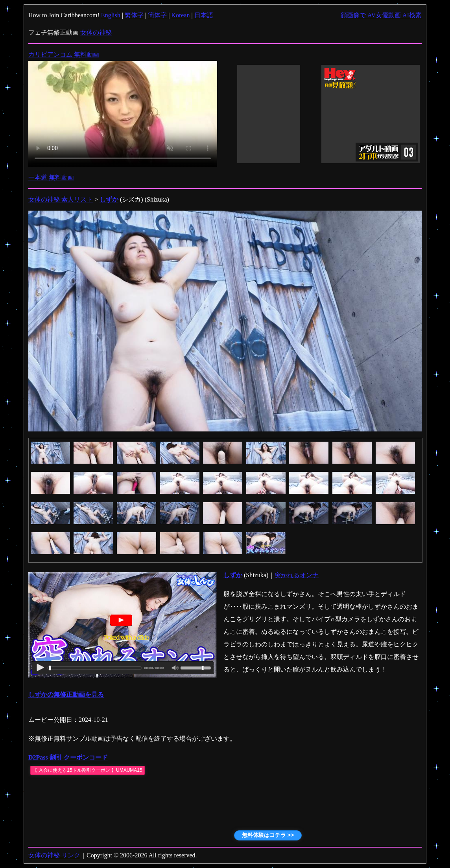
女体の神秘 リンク (54, 855)
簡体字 (157, 15)
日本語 (204, 15)
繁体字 (134, 15)
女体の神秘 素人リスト (61, 199)
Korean (180, 15)
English (111, 15)
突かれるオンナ (297, 575)
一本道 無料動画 (51, 177)
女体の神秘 (96, 32)
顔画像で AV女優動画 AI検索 (381, 15)
